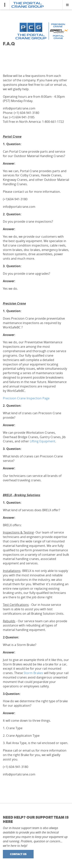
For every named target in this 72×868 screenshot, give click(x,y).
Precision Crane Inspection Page (26, 398)
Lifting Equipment (42, 441)
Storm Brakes (33, 673)
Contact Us (18, 854)
